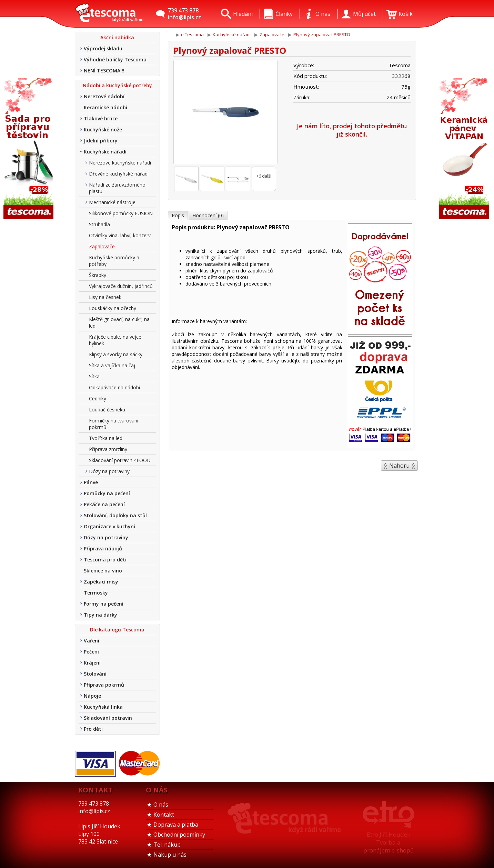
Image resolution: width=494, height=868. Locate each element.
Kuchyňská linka (103, 707)
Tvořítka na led (106, 438)
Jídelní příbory (101, 141)
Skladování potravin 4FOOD (120, 460)
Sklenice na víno (103, 571)
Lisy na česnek (105, 297)
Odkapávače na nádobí (114, 387)
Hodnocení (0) (208, 215)
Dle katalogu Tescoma (117, 630)
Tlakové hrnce (101, 118)
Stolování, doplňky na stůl (115, 515)
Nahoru (399, 466)
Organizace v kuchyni (109, 526)
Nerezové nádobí (104, 96)
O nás (161, 805)
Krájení (92, 663)
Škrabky (98, 275)
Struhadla (99, 224)
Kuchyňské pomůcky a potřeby (114, 261)
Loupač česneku (107, 410)
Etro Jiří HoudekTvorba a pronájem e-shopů (389, 842)
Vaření (92, 641)
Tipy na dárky (100, 615)
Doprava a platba (176, 825)
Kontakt (164, 815)
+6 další (264, 176)
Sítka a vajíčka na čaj (112, 365)
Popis (178, 215)
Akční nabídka (117, 37)
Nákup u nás (170, 855)
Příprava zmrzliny (108, 449)
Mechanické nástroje (112, 202)
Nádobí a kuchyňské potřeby (117, 85)
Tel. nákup (167, 845)
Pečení (91, 652)
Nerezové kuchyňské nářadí (120, 163)
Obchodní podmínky (179, 835)
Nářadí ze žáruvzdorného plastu (117, 188)
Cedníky (98, 398)
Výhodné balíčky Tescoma (115, 59)
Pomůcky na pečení (107, 493)
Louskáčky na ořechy (113, 308)
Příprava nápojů (103, 548)
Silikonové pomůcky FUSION (121, 213)
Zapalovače (102, 246)
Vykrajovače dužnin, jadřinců (121, 286)
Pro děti (93, 729)
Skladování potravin (108, 718)
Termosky (96, 593)
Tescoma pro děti (105, 560)
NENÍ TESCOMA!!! (104, 71)
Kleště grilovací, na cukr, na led (119, 322)
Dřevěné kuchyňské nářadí (119, 174)
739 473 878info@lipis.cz (184, 14)
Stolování (95, 674)
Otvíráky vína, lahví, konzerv (120, 235)
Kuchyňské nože (103, 129)
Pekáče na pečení (104, 504)
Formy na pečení (104, 604)
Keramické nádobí (105, 107)
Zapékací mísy (101, 582)
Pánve (91, 482)
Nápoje (92, 696)
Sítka (94, 376)
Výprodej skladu (103, 48)
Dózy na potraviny (109, 471)
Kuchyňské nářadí (105, 152)
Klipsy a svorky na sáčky (116, 354)
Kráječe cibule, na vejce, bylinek (116, 340)
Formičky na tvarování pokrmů (114, 424)
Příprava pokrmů (104, 685)
